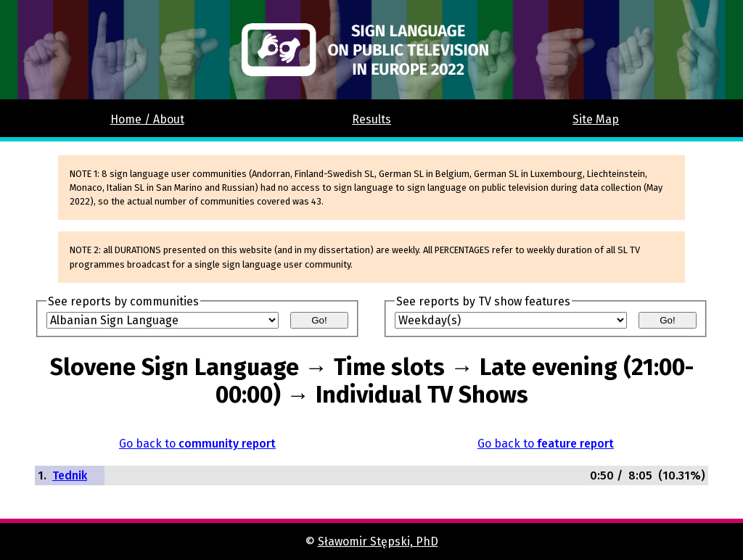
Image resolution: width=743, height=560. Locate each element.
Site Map (596, 119)
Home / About (147, 119)
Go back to (197, 444)
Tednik (70, 475)
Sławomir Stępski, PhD (378, 542)
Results (371, 119)
